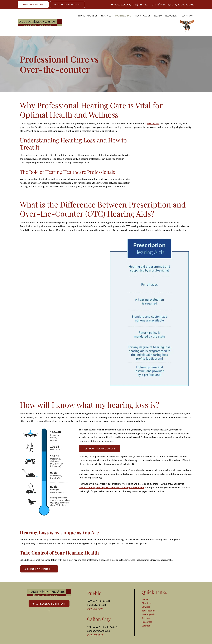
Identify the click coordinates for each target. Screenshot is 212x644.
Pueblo (94, 587)
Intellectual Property (102, 641)
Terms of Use (83, 641)
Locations (171, 19)
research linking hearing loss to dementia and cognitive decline (111, 481)
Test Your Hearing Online (99, 442)
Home (67, 19)
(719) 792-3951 (184, 4)
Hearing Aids (128, 19)
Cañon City (99, 613)
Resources (156, 19)
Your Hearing (109, 19)
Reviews (143, 19)
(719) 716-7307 (138, 4)
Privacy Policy (66, 641)
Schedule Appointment (39, 563)
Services (92, 19)
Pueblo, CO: (119, 4)
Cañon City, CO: (163, 4)
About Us (78, 19)
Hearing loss (153, 117)
